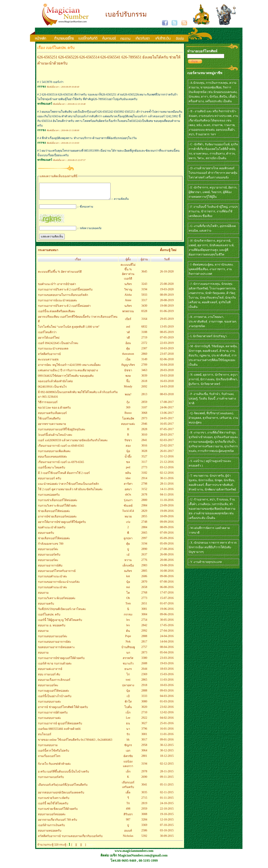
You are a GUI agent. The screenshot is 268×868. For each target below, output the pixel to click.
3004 (144, 617)
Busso (128, 416)
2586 (144, 834)
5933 (144, 298)
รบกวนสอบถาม (48, 748)
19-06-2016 (167, 612)
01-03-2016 (167, 705)
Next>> (91, 848)
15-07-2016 (167, 601)
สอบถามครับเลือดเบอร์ (52, 416)
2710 (144, 715)
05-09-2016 (167, 541)
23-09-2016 (167, 509)
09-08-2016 (167, 579)
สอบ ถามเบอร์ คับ (49, 678)
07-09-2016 (167, 536)
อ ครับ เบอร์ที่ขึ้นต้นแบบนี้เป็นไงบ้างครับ (63, 775)
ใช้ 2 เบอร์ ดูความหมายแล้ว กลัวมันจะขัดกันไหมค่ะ (70, 492)
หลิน (128, 476)
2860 (144, 357)
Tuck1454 (128, 514)
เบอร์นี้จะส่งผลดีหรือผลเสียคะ (57, 314)
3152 (144, 492)
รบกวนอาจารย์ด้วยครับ (53, 716)
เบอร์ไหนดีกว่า (47, 335)
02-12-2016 (167, 476)
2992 (144, 634)
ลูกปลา (128, 541)
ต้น (128, 634)
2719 (144, 341)
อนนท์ (128, 834)
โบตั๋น (128, 710)
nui (128, 590)
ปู (128, 552)
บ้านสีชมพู (128, 650)
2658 (144, 590)
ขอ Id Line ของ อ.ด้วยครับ (54, 411)
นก (128, 656)
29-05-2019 (167, 322)
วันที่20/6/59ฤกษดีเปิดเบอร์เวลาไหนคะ (62, 612)
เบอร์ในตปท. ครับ (49, 618)
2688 (144, 666)
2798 (144, 487)
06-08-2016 (167, 590)
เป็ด (128, 363)
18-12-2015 (167, 759)
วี (128, 801)
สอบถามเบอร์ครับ (49, 558)
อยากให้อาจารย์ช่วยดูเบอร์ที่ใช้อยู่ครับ (62, 525)
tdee (128, 481)
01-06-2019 (167, 314)
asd (128, 330)
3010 (144, 438)
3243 (144, 287)
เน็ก (128, 716)
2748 (144, 525)
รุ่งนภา (128, 503)
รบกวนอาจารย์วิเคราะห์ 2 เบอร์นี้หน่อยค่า (64, 309)
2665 (144, 536)
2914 (144, 481)
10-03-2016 (167, 688)
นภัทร (128, 287)
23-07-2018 (167, 357)
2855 (144, 519)
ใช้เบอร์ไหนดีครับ (49, 422)
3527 (144, 460)
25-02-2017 (167, 449)
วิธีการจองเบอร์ (48, 405)
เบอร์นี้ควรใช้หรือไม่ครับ (53, 754)
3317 (144, 303)
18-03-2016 (167, 672)
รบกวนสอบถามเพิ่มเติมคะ (54, 454)
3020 (144, 710)
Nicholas (128, 839)
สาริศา (128, 487)
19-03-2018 (167, 379)
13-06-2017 (167, 416)
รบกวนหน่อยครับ (49, 498)
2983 (144, 568)
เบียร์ (128, 322)
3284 (144, 823)
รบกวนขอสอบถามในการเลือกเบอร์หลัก (63, 298)
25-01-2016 (167, 726)
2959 (144, 812)
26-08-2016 (167, 558)
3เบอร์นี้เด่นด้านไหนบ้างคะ (55, 438)
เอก (128, 754)
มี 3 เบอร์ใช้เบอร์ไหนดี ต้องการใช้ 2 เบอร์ (64, 476)
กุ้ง (128, 405)
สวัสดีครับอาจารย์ (49, 357)
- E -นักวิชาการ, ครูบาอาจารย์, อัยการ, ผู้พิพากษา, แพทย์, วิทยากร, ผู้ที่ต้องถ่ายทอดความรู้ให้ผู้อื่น (213, 192)
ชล (128, 465)
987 (128, 823)
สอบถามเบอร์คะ (48, 563)
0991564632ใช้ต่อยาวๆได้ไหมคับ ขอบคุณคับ (66, 379)
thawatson (128, 357)
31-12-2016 (167, 460)
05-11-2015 (167, 788)
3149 (144, 362)
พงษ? (128, 398)
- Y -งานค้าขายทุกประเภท (205, 562)
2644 (144, 672)
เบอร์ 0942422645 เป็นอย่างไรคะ (58, 346)
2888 (144, 639)
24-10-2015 (167, 806)
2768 (144, 596)
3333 (144, 699)
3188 (144, 335)
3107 (144, 411)
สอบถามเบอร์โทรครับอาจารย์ (57, 574)
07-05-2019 (167, 341)
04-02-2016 (167, 721)
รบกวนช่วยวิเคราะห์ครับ (54, 801)
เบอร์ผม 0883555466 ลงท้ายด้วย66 (59, 732)
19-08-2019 (167, 309)
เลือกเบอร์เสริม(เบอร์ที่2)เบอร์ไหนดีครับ (63, 788)
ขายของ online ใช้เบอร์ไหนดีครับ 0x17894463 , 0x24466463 (75, 743)
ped (128, 470)
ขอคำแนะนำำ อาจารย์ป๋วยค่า (57, 287)
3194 (144, 292)
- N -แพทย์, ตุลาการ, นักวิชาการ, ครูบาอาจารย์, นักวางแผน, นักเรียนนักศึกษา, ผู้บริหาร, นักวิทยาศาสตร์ (213, 379)
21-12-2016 (167, 465)
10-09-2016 (167, 519)
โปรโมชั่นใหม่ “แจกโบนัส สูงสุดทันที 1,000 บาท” (69, 330)
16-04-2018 (167, 368)
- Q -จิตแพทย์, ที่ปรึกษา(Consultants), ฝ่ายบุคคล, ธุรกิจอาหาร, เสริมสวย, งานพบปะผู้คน (213, 418)
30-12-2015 (167, 748)
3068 (144, 416)
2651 (144, 607)
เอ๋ (128, 558)
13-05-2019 (167, 330)
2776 (144, 563)
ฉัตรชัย (128, 759)
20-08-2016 (167, 563)
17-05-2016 (167, 628)
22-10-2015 (167, 812)
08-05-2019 (167, 335)
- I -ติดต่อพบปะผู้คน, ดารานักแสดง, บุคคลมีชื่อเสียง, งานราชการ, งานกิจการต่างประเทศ (211, 269)
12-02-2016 (167, 715)
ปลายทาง (128, 688)
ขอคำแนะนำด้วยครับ (52, 531)
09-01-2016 (167, 743)
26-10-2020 (167, 275)
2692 (144, 390)
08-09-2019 (167, 298)
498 (128, 812)
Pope (128, 639)
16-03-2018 (167, 384)
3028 (144, 454)
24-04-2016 (167, 639)
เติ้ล (128, 796)
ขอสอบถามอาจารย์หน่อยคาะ (56, 650)
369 (128, 411)
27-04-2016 (167, 634)
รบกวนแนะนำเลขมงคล (53, 352)
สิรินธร (128, 817)
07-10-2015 (167, 828)
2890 (144, 552)
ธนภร (128, 672)
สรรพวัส (128, 661)
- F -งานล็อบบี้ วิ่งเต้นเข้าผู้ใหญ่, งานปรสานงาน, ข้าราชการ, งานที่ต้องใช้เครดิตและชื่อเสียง (213, 211)
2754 (144, 623)
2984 (144, 509)
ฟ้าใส (128, 705)
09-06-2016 (167, 617)
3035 (144, 795)
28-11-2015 (167, 774)
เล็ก (128, 775)
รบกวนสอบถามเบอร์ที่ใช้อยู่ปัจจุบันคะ (62, 433)
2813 (144, 397)
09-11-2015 (167, 780)
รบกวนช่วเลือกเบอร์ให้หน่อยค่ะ (58, 503)
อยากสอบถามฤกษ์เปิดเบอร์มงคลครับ (61, 796)
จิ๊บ (128, 384)
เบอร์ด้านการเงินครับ (51, 828)
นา (128, 732)
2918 (144, 688)
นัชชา (128, 373)
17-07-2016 (167, 596)
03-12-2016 (167, 470)
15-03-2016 (167, 677)
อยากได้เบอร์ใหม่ (49, 341)
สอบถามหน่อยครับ (50, 834)
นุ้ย (128, 454)
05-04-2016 (167, 656)
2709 (144, 368)
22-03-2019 (167, 346)
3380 (144, 661)
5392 (144, 839)
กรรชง (128, 618)
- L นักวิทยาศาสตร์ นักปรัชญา (208, 336)
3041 (144, 788)
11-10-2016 (167, 503)
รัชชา (128, 443)
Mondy (128, 390)
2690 (144, 780)
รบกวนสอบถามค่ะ (50, 705)
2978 (144, 774)
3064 (144, 754)
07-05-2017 (167, 432)
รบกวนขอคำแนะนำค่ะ (53, 580)
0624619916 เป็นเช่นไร (52, 390)
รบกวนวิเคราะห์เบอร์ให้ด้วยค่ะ (57, 509)
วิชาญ (128, 293)
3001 (144, 737)
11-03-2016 (167, 683)
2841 (144, 443)
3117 (144, 465)
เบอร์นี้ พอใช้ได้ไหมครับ (53, 807)
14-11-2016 (167, 492)
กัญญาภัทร (128, 368)
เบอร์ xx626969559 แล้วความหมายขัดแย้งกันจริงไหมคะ (73, 443)
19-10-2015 (167, 817)
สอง (128, 449)
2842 (144, 628)
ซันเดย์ (128, 509)
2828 (144, 432)
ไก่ (128, 678)
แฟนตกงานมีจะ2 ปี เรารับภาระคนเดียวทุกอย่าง (68, 373)
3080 (144, 705)
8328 (144, 314)
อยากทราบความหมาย (52, 427)
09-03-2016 (167, 694)
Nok (128, 645)
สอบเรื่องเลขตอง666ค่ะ (53, 460)
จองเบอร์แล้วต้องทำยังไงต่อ (55, 384)
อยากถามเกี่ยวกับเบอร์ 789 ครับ (57, 823)
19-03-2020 (167, 292)
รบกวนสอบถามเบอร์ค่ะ (53, 639)
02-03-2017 (167, 443)
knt (128, 579)
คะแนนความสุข (48, 363)
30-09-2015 (167, 839)
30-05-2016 (167, 623)
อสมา (128, 492)
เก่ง (128, 525)
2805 (144, 574)
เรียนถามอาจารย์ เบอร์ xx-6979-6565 (61, 465)
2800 (144, 503)
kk (128, 743)
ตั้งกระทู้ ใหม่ (168, 253)
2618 (144, 384)
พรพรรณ (128, 314)
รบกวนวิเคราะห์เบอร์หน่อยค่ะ (57, 601)
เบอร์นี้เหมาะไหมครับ (52, 471)
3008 (144, 817)
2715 (144, 801)
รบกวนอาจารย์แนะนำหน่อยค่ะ (58, 304)
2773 (144, 470)
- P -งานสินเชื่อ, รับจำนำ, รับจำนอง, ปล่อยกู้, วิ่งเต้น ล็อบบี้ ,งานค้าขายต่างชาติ (212, 399)
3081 (144, 612)
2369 (144, 677)
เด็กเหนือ (128, 569)
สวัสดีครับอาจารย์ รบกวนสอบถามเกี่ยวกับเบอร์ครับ (70, 839)
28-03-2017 (167, 438)
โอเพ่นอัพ (128, 422)
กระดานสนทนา (48, 253)
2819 (144, 806)
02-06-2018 (167, 362)
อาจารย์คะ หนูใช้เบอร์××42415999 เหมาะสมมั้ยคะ (69, 368)
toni (128, 683)
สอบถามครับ (46, 536)
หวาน (128, 563)
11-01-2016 (167, 737)
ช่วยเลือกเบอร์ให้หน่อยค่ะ (54, 541)
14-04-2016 (167, 645)
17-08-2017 (167, 405)
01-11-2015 (167, 801)
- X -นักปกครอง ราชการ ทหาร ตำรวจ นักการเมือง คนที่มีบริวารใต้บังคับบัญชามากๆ (213, 547)
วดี (128, 341)
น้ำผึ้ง (128, 460)
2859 (144, 405)
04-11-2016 (167, 498)
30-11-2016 (167, 481)
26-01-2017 (167, 454)
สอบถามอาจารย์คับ (50, 569)
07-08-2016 (167, 585)
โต (128, 596)
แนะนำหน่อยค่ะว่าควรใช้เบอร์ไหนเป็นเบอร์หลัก (68, 487)
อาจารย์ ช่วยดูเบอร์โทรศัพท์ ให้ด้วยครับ (63, 710)
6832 (144, 330)
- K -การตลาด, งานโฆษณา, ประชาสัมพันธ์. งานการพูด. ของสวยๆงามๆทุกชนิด (213, 322)
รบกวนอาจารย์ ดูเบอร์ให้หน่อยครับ (60, 727)
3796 (144, 732)
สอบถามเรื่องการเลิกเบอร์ (54, 683)
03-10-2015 (167, 834)
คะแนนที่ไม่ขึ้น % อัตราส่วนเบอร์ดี (60, 275)
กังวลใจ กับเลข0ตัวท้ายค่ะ (54, 767)
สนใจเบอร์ (45, 737)
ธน (128, 727)
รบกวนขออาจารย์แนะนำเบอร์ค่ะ (59, 585)
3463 (144, 373)
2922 (144, 721)
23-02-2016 (167, 710)
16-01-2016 (167, 732)
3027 (144, 726)
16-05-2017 (167, 427)
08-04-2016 (167, 650)
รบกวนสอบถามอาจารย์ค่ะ (55, 645)
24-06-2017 (167, 411)
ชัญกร (128, 748)
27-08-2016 (167, 552)
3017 (144, 743)
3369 (144, 828)
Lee (128, 721)
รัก (128, 737)
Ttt (128, 806)
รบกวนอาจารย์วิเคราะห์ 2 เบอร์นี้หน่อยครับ (65, 293)
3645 (144, 275)
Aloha (128, 298)
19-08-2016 (167, 568)
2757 (144, 650)
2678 (144, 498)
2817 (144, 645)
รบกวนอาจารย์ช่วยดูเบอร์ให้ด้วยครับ (61, 661)
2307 (144, 351)
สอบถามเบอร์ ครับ (50, 482)
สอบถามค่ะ (128, 427)
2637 (144, 558)
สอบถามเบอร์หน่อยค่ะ (52, 817)
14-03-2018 (167, 390)
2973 (144, 421)
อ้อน (128, 346)
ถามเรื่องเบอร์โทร (49, 759)
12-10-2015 (167, 823)
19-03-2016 (167, 666)
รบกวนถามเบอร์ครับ (51, 780)
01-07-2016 (167, 607)
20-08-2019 (167, 303)
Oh (128, 601)
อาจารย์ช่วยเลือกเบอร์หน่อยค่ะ (57, 520)
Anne (128, 303)
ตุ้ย (128, 352)
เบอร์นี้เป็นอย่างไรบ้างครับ (55, 699)
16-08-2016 (167, 574)
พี (128, 536)
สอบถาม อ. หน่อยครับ (52, 629)
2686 (144, 579)
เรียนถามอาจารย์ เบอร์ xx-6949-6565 (61, 449)
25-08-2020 (167, 287)
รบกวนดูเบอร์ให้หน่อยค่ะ (54, 694)
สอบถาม (43, 596)
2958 (144, 748)
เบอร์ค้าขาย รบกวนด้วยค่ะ (55, 667)
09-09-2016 (167, 525)
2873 (144, 656)
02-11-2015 (167, 795)
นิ (128, 612)
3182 (144, 476)
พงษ (128, 379)
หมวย (128, 520)
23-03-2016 (167, 661)
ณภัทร (128, 574)
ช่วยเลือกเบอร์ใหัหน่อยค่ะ (54, 514)
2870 (144, 585)
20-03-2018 (167, 373)
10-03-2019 (167, 351)
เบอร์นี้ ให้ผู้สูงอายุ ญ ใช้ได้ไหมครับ (60, 623)
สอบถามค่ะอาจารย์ (50, 672)
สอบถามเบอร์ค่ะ (48, 552)
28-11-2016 (167, 487)
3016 (144, 449)
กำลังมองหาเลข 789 (51, 547)
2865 (144, 683)
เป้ (128, 699)
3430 (144, 309)
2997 (144, 541)
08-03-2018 (167, 397)
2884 (144, 530)
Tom (128, 607)
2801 (144, 759)
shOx (128, 498)
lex (128, 623)
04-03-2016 (167, 699)
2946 (144, 427)
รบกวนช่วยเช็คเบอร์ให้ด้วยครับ (58, 812)
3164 (144, 322)
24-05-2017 (167, 421)
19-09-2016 (167, 514)
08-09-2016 (167, 530)
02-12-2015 (167, 767)
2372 (144, 346)
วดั (128, 335)
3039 (144, 379)
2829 (144, 514)
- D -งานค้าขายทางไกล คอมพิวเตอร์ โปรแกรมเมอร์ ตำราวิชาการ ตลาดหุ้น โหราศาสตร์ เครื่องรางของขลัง (213, 173)
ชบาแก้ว (128, 667)
